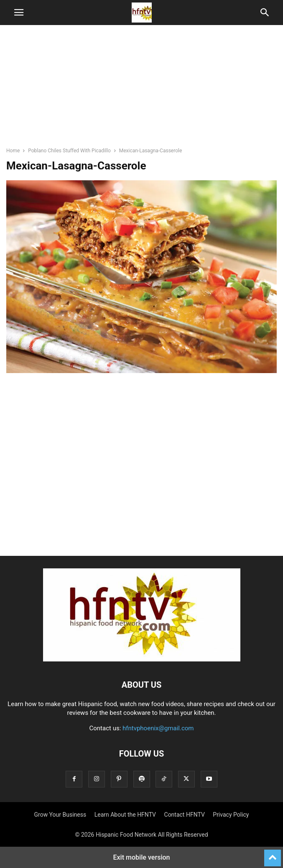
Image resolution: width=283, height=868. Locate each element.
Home (13, 151)
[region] (142, 90)
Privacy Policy (231, 815)
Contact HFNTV (185, 815)
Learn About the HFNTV (125, 815)
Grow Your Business (60, 815)
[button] (19, 13)
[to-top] (273, 854)
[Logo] (142, 659)
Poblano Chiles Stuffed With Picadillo (69, 151)
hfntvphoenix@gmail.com (158, 728)
